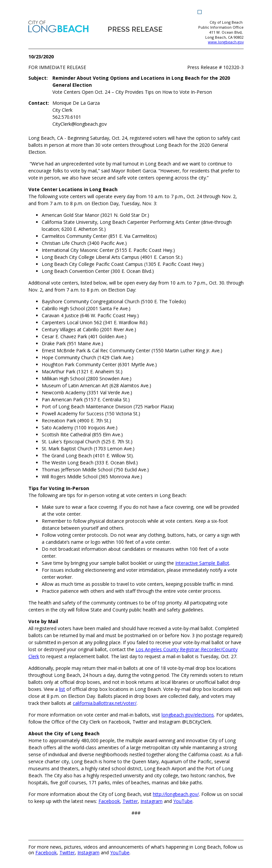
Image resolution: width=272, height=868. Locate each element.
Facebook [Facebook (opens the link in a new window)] (46, 852)
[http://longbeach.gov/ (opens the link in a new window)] (176, 794)
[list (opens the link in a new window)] (62, 689)
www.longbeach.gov (226, 42)
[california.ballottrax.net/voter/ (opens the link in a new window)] (105, 703)
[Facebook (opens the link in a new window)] (109, 801)
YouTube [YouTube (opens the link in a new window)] (120, 852)
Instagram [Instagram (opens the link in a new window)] (88, 852)
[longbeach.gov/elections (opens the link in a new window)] (188, 715)
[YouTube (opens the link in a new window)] (183, 801)
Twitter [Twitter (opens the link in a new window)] (67, 852)
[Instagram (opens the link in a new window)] (152, 801)
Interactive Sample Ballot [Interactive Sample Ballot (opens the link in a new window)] (202, 563)
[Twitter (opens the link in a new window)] (130, 801)
